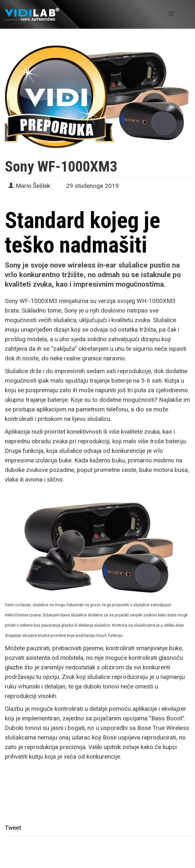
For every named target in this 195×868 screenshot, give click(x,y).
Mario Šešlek (33, 186)
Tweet (13, 828)
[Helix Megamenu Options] (171, 14)
